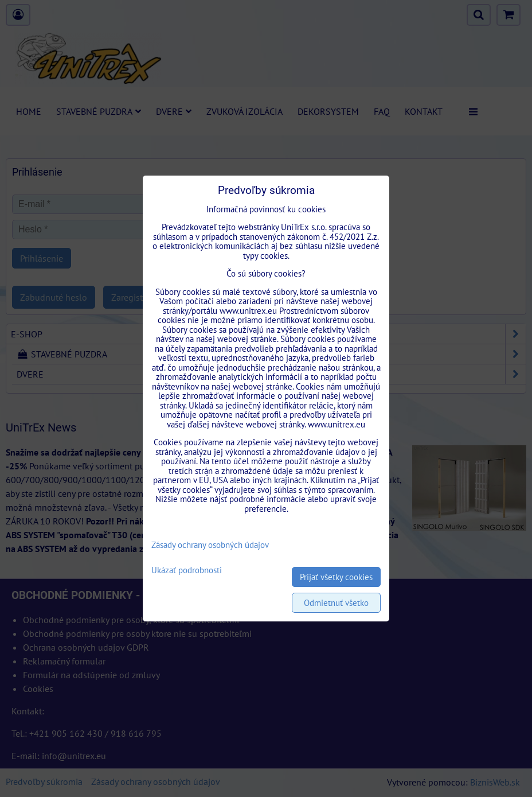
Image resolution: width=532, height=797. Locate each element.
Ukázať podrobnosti (187, 571)
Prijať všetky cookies (336, 577)
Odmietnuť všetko (336, 603)
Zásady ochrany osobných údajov (210, 545)
